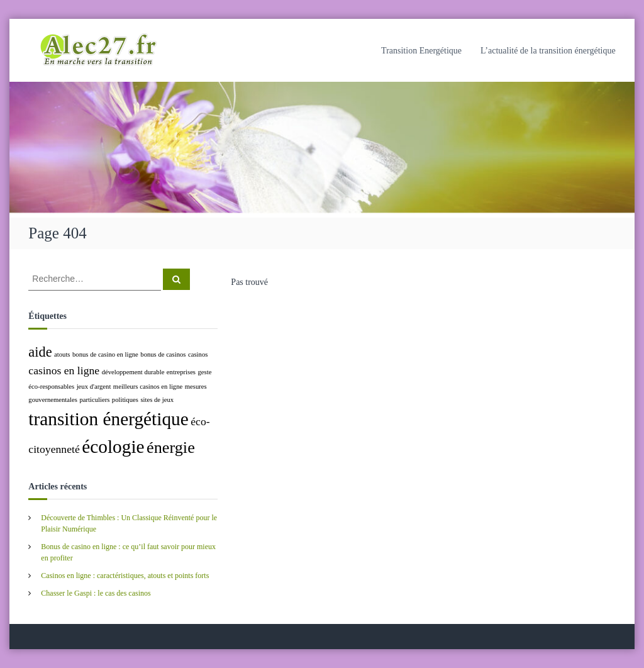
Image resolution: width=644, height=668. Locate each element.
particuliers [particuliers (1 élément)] (94, 400)
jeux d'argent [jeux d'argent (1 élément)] (94, 387)
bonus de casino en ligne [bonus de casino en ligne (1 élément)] (105, 354)
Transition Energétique (421, 51)
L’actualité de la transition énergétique (548, 51)
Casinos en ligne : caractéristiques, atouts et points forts (125, 576)
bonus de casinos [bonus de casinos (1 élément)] (163, 354)
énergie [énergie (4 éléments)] (171, 448)
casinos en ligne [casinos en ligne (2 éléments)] (64, 370)
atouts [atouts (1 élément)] (62, 354)
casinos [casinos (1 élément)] (198, 354)
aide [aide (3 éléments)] (40, 352)
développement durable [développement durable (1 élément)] (133, 372)
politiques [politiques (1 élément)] (125, 400)
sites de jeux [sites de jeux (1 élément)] (157, 400)
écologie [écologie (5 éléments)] (113, 447)
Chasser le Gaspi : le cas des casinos (96, 593)
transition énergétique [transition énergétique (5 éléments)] (108, 419)
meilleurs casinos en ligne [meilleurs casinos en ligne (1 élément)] (148, 387)
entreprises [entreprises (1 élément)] (181, 372)
